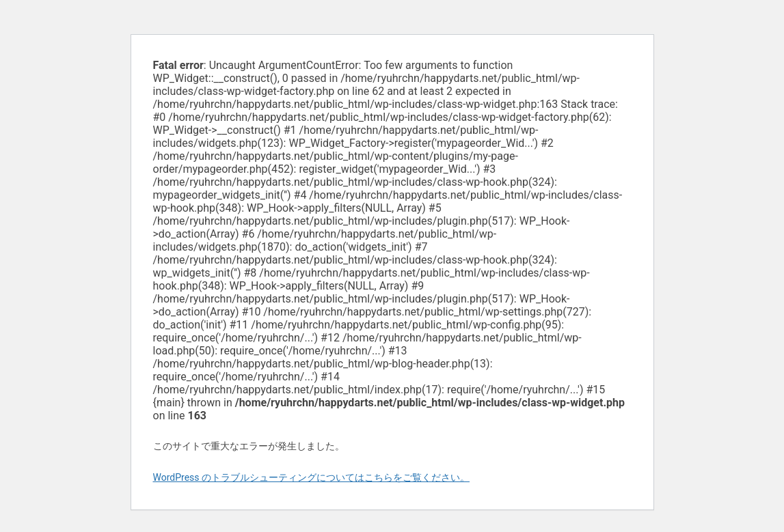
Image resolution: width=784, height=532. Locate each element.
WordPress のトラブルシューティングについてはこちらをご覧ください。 (312, 477)
